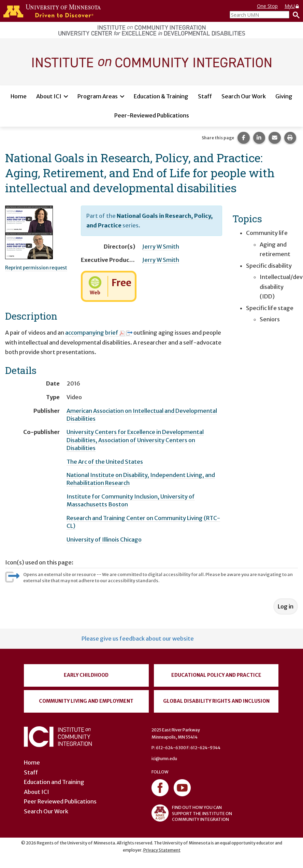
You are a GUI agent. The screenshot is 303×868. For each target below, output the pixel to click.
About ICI (49, 96)
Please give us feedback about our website (138, 639)
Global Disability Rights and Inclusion (216, 701)
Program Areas (98, 96)
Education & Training (161, 96)
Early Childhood (86, 675)
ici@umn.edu (164, 759)
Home (19, 96)
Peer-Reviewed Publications (152, 115)
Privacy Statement (162, 850)
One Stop (267, 6)
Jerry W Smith (161, 247)
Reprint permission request (36, 268)
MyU (292, 6)
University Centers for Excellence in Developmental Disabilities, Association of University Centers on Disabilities (135, 440)
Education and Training (54, 782)
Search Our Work (244, 96)
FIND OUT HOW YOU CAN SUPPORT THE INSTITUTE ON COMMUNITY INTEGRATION (192, 813)
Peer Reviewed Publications (60, 801)
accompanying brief (99, 333)
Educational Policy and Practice (216, 675)
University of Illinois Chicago (104, 540)
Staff (205, 96)
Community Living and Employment (86, 701)
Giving (284, 96)
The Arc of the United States (105, 462)
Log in (286, 606)
